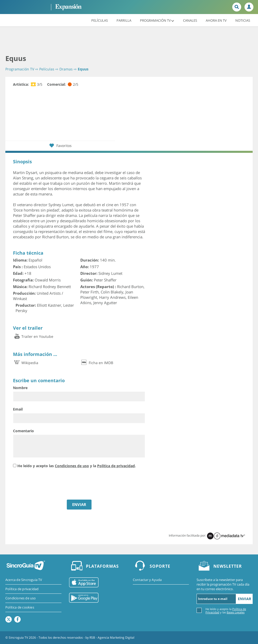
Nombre (20, 388)
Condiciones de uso (72, 466)
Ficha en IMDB (97, 363)
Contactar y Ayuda (147, 580)
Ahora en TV (216, 20)
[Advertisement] (129, 41)
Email (18, 409)
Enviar (244, 599)
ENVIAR (79, 504)
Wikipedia (26, 363)
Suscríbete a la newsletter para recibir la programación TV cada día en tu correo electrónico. (223, 584)
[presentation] (52, 485)
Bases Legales (236, 612)
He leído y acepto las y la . (77, 466)
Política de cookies (20, 607)
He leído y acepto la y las (226, 610)
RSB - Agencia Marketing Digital (112, 637)
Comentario (23, 431)
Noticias (243, 20)
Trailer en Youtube (33, 336)
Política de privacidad (116, 466)
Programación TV (157, 20)
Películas (100, 20)
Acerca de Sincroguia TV (24, 580)
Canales (190, 20)
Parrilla (124, 20)
